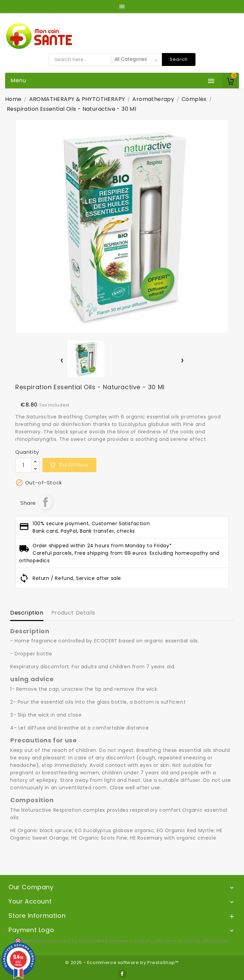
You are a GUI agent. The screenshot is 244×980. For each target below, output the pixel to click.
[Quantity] (23, 465)
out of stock (74, 465)
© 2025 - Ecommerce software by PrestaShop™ (122, 962)
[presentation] (62, 362)
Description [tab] (27, 613)
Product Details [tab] (73, 613)
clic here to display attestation (192, 941)
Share (45, 502)
